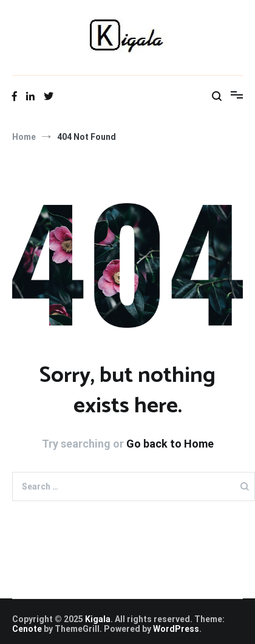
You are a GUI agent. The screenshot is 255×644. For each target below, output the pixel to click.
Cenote (27, 629)
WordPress (176, 629)
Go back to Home (170, 444)
